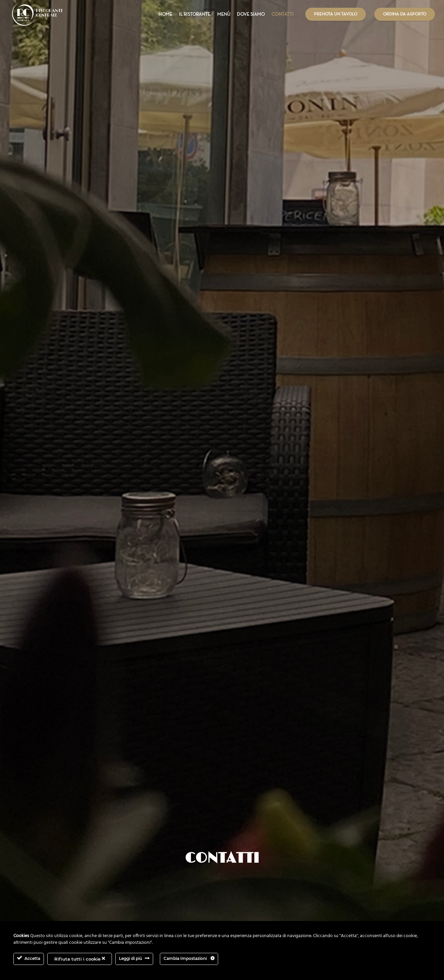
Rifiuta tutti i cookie (80, 959)
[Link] (38, 14)
